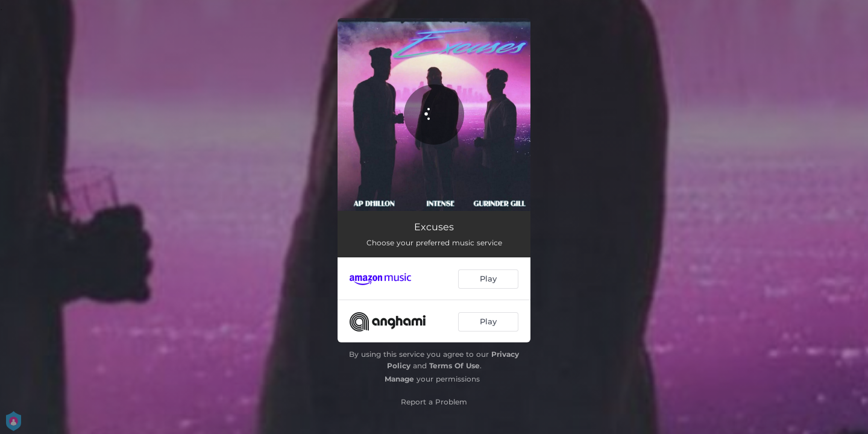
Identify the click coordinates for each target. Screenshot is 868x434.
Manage (399, 379)
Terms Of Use (454, 366)
